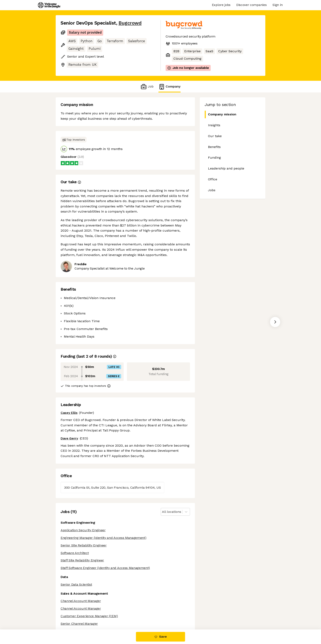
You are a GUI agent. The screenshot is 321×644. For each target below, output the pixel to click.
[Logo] (49, 5)
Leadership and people (226, 168)
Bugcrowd (130, 23)
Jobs (212, 190)
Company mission (220, 114)
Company (170, 87)
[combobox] (162, 512)
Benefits (214, 147)
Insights (214, 125)
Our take (215, 136)
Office (213, 179)
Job (147, 87)
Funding (214, 158)
